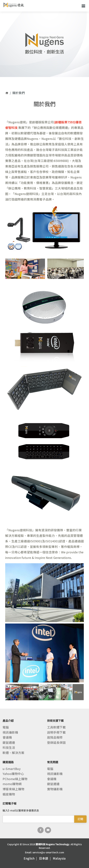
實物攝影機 (55, 789)
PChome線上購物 (15, 779)
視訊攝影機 (10, 732)
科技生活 (9, 748)
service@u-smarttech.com (48, 852)
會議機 (7, 737)
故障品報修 (55, 737)
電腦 (6, 727)
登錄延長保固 (56, 743)
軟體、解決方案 (13, 753)
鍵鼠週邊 (9, 743)
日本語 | (46, 858)
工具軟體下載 (56, 727)
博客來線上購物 (13, 789)
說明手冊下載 (56, 732)
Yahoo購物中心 (13, 774)
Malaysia (59, 858)
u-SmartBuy (12, 769)
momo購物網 (12, 784)
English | (31, 858)
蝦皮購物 (9, 794)
